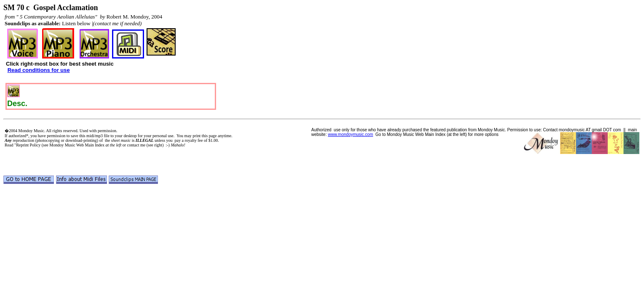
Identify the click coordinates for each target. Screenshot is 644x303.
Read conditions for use (39, 70)
